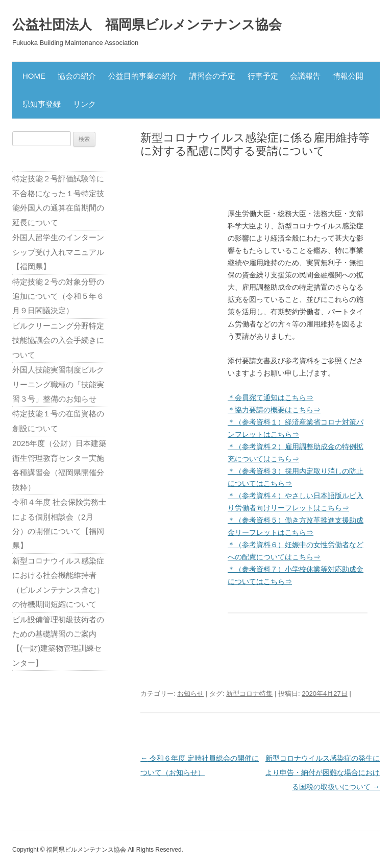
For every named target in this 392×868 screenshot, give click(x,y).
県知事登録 (42, 104)
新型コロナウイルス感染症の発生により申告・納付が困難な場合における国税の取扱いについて (323, 772)
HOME (34, 76)
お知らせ (190, 694)
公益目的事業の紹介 (143, 76)
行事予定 (263, 76)
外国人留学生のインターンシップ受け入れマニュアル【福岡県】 (58, 252)
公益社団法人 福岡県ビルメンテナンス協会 (147, 25)
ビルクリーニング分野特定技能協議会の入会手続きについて (58, 340)
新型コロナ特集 (249, 694)
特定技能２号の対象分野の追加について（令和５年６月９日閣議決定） (58, 296)
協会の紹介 (77, 76)
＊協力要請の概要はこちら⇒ (274, 410)
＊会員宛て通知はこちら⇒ (271, 397)
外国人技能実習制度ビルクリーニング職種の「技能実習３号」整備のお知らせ (58, 384)
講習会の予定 (212, 76)
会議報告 (305, 76)
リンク (84, 104)
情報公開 (348, 76)
